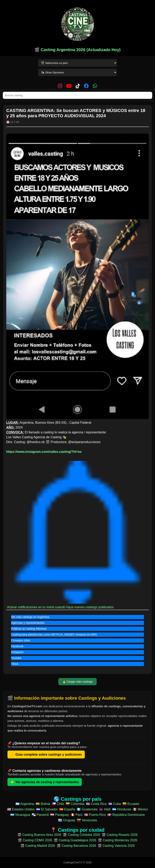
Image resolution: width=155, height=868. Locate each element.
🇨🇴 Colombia (75, 804)
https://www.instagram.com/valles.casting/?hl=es (44, 452)
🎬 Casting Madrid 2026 (38, 846)
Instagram (17, 652)
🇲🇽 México (140, 809)
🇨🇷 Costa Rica (96, 804)
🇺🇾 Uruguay (67, 820)
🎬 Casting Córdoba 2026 (81, 835)
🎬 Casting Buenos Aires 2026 (39, 835)
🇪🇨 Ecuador (131, 804)
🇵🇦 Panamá (40, 815)
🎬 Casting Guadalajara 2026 (75, 840)
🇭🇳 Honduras (122, 809)
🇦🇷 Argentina (25, 804)
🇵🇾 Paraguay (60, 815)
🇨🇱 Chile (58, 804)
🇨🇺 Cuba (115, 804)
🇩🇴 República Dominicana (126, 815)
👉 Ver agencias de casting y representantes (45, 782)
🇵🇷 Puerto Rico (95, 815)
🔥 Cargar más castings (77, 682)
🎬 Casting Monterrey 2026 (118, 840)
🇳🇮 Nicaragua (20, 815)
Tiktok (15, 664)
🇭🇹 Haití (105, 809)
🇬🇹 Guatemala (87, 809)
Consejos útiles (21, 640)
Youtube (16, 658)
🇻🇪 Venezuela (87, 820)
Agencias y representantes (28, 623)
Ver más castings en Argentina (30, 617)
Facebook (17, 646)
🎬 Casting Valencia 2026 (116, 846)
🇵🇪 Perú (76, 815)
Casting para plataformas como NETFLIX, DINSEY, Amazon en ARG (54, 635)
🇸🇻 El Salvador (47, 809)
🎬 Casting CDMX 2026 (35, 840)
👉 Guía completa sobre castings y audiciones (46, 754)
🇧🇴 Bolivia (43, 804)
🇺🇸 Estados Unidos (21, 809)
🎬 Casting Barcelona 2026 (76, 846)
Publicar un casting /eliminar (29, 629)
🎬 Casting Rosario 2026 (120, 835)
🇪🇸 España (67, 809)
